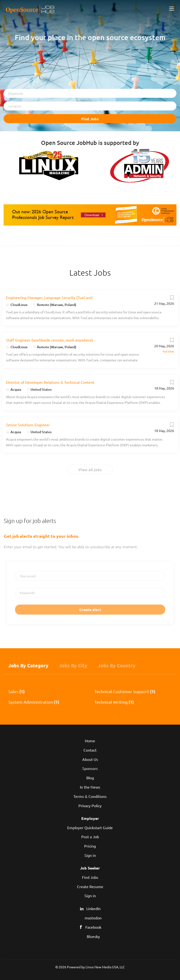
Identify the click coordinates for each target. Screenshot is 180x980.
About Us (90, 759)
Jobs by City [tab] (73, 665)
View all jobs (90, 470)
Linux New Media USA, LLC (105, 967)
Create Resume (90, 886)
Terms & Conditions (90, 796)
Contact (90, 750)
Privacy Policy (90, 806)
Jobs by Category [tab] (28, 665)
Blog (90, 778)
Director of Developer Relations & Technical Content (50, 382)
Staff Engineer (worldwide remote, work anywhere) (49, 340)
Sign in (90, 855)
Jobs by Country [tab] (117, 665)
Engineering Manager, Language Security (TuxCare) (49, 297)
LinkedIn (93, 908)
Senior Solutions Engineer (28, 425)
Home (90, 741)
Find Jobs (90, 119)
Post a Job (90, 837)
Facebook (93, 927)
